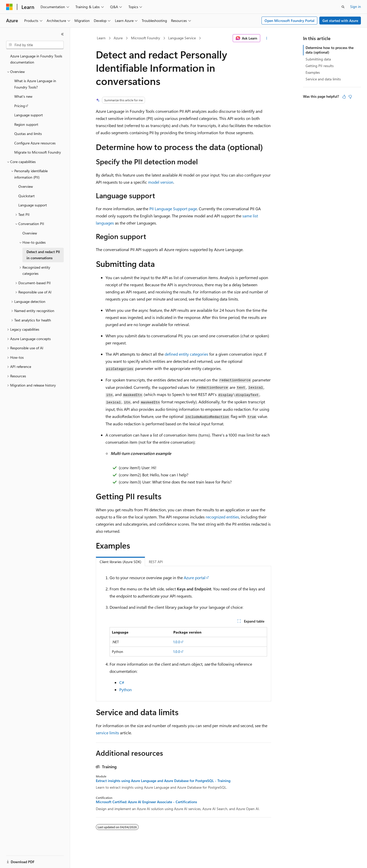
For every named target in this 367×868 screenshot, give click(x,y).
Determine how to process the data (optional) (330, 50)
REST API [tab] (156, 562)
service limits (107, 733)
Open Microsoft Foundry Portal (290, 21)
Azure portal (195, 578)
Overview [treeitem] (26, 186)
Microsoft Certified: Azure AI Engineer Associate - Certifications (146, 802)
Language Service (182, 38)
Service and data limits (323, 79)
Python (126, 690)
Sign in (356, 7)
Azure (118, 38)
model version (161, 182)
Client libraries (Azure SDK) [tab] (120, 562)
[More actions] (267, 38)
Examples (313, 72)
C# (122, 682)
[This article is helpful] (344, 97)
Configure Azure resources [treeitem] (35, 143)
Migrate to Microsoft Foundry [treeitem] (38, 152)
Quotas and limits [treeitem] (28, 134)
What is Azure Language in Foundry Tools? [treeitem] (35, 84)
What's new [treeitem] (23, 96)
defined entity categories (186, 354)
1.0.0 (177, 642)
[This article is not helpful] (350, 97)
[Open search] (343, 7)
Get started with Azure (340, 21)
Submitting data (318, 59)
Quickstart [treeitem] (27, 196)
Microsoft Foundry (146, 38)
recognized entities (222, 517)
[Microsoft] (9, 7)
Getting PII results (320, 66)
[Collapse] (62, 34)
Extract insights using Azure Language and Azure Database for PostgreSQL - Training (163, 781)
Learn (101, 38)
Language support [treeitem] (29, 115)
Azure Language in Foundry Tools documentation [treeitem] (36, 59)
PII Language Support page (173, 209)
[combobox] (35, 45)
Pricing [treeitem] (20, 106)
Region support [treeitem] (26, 124)
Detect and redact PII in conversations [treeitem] (43, 255)
